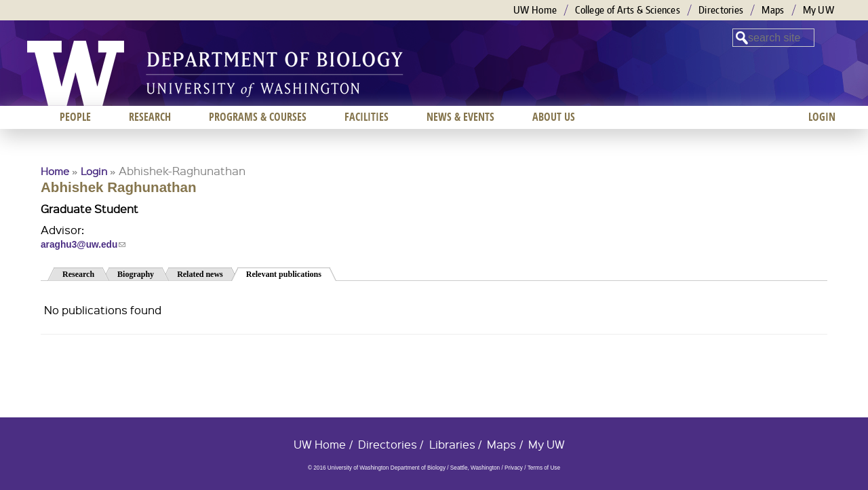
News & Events (460, 117)
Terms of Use (544, 468)
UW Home (535, 10)
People (75, 117)
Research (78, 274)
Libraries (452, 444)
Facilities (367, 117)
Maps (773, 10)
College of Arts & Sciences (628, 10)
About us (554, 117)
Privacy (514, 468)
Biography (136, 274)
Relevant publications (291, 273)
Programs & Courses (258, 117)
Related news (200, 274)
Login (94, 171)
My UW (819, 10)
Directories (721, 10)
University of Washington (76, 73)
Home (55, 171)
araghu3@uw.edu (83, 245)
